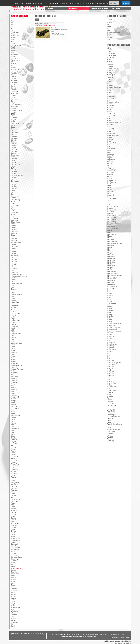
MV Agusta (15, 408)
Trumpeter (111, 426)
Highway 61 (112, 180)
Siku (109, 377)
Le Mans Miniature (114, 223)
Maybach (14, 373)
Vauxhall (14, 591)
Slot (109, 36)
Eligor (109, 141)
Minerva (14, 390)
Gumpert (14, 233)
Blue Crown (15, 94)
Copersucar (15, 155)
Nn (12, 421)
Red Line (111, 340)
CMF (109, 119)
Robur (13, 497)
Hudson (14, 259)
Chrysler (14, 140)
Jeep (13, 293)
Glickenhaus (16, 222)
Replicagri (111, 346)
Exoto (109, 147)
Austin (13, 67)
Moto (109, 30)
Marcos (14, 362)
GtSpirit (110, 175)
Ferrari (13, 209)
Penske (14, 455)
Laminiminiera (112, 217)
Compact (14, 151)
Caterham (15, 129)
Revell (110, 351)
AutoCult (111, 70)
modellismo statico (29, 9)
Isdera (13, 280)
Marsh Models (113, 242)
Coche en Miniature (114, 122)
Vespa (13, 598)
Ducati (13, 198)
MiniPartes (111, 266)
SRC (109, 389)
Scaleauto (111, 364)
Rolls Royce (15, 499)
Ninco (109, 290)
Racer (110, 335)
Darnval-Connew (17, 175)
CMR (109, 121)
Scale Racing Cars (114, 363)
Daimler (14, 172)
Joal (109, 204)
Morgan (14, 401)
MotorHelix (111, 281)
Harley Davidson (17, 242)
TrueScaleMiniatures (115, 424)
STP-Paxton (15, 548)
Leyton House (16, 334)
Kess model (112, 210)
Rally (109, 34)
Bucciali (14, 118)
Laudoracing (112, 219)
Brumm (110, 104)
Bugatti (14, 120)
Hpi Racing (111, 184)
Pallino (110, 309)
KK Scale (111, 212)
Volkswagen (15, 607)
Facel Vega (15, 205)
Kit (108, 28)
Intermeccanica (17, 274)
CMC (109, 117)
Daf (12, 168)
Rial (13, 492)
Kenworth (15, 306)
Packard (14, 440)
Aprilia (13, 51)
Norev (110, 294)
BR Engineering (17, 105)
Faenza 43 (111, 148)
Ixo (108, 197)
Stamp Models (113, 391)
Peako (110, 312)
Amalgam (111, 57)
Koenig (14, 311)
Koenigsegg (15, 313)
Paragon (110, 310)
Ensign (14, 203)
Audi (13, 66)
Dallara (14, 174)
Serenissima (16, 524)
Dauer (13, 179)
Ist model (111, 191)
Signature (111, 376)
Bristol (13, 112)
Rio (109, 355)
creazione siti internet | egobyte (122, 643)
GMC (13, 224)
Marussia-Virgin (17, 365)
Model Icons (112, 271)
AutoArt (110, 67)
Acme (109, 52)
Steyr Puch (15, 546)
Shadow (14, 525)
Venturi (14, 594)
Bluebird (14, 95)
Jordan (14, 298)
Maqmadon (111, 240)
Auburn (14, 64)
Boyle (13, 103)
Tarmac (110, 402)
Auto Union (15, 71)
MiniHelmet (111, 262)
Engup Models (113, 143)
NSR (109, 297)
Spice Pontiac (16, 538)
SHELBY (111, 372)
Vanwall (14, 589)
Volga (13, 605)
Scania (14, 518)
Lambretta (15, 322)
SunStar (110, 396)
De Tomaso (15, 183)
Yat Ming (111, 441)
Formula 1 (111, 26)
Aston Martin (16, 60)
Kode (13, 309)
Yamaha (14, 618)
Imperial (14, 269)
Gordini (14, 226)
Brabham (14, 107)
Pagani (14, 442)
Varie (109, 40)
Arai (13, 53)
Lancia (13, 324)
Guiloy (110, 176)
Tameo (110, 398)
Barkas (14, 79)
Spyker (14, 542)
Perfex (110, 314)
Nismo (13, 417)
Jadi (109, 202)
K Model (110, 208)
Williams (14, 615)
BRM (13, 114)
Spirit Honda (16, 540)
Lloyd (13, 339)
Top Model (111, 411)
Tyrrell (13, 585)
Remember (111, 342)
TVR (13, 583)
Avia (13, 75)
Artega (13, 58)
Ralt (13, 479)
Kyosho (110, 214)
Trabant (14, 579)
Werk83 (110, 437)
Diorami (110, 23)
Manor (13, 356)
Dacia (13, 166)
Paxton (14, 449)
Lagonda (14, 319)
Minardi (14, 388)
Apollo (13, 47)
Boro (13, 101)
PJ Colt (14, 468)
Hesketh (14, 248)
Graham (14, 228)
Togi (109, 407)
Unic (13, 587)
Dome (13, 194)
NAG (13, 410)
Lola (13, 341)
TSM (109, 428)
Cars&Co (111, 109)
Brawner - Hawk (17, 110)
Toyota (13, 578)
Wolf (13, 617)
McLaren (14, 378)
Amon (13, 43)
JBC (13, 291)
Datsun (14, 177)
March (13, 360)
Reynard (14, 490)
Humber (14, 261)
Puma (13, 475)
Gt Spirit (14, 229)
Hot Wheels (112, 182)
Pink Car (111, 316)
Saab (13, 507)
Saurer (14, 514)
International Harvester (19, 276)
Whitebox (111, 439)
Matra (13, 371)
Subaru (14, 553)
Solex (13, 537)
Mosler (14, 404)
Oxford (110, 307)
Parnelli (14, 447)
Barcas (14, 77)
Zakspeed (15, 622)
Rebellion (14, 484)
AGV (13, 30)
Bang (109, 81)
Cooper (14, 153)
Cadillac (14, 125)
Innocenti (14, 272)
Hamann (14, 239)
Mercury (14, 382)
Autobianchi (15, 73)
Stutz (13, 551)
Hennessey (15, 246)
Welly (109, 435)
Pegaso (14, 453)
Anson (110, 59)
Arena (110, 61)
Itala (13, 285)
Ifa (12, 267)
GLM (109, 165)
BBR (109, 83)
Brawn (13, 108)
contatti (115, 8)
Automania (111, 72)
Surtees (14, 561)
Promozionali (112, 329)
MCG (109, 251)
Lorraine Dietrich (17, 343)
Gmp (109, 167)
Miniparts (111, 268)
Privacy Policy (115, 637)
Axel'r (109, 80)
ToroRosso (15, 574)
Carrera (110, 108)
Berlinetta (111, 89)
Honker (14, 254)
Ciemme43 (111, 113)
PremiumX (111, 325)
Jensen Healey (16, 295)
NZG (109, 299)
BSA (13, 116)
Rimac (13, 496)
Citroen (14, 144)
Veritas (14, 596)
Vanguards (111, 431)
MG (12, 386)
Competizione (112, 21)
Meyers (14, 384)
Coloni (13, 148)
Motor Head (112, 279)
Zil (12, 624)
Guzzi (13, 235)
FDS (109, 150)
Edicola (110, 139)
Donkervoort (16, 196)
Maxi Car (111, 245)
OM (12, 430)
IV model (111, 195)
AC (12, 23)
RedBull (14, 486)
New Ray (111, 288)
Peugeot (14, 460)
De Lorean (15, 181)
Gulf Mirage (15, 231)
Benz (13, 86)
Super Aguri (15, 559)
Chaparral (15, 133)
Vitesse (110, 433)
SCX (109, 370)
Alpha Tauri (15, 36)
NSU (13, 425)
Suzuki (14, 563)
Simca (13, 531)
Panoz (13, 445)
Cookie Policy (124, 637)
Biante (110, 93)
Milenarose (111, 258)
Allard (13, 34)
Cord (13, 157)
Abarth (13, 21)
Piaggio (14, 462)
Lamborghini (16, 321)
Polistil (110, 320)
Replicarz (111, 348)
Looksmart (111, 227)
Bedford (14, 80)
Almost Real (112, 55)
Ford (13, 216)
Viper (13, 602)
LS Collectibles (113, 229)
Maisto (110, 236)
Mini (13, 391)
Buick (13, 121)
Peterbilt (14, 458)
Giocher (110, 163)
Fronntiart (111, 154)
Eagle (13, 201)
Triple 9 (110, 418)
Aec (13, 25)
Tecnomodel (112, 405)
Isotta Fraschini (17, 283)
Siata (13, 529)
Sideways (111, 374)
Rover (13, 503)
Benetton (14, 82)
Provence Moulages (115, 331)
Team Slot (111, 404)
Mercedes (15, 380)
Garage (110, 162)
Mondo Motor (112, 277)
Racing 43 (111, 337)
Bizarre (110, 95)
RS (109, 359)
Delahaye (15, 187)
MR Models (112, 284)
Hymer (13, 263)
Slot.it (109, 379)
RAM (13, 481)
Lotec (13, 345)
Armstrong (15, 54)
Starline (110, 392)
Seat (13, 522)
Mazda (14, 375)
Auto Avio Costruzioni (19, 69)
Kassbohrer (15, 302)
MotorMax (111, 283)
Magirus (14, 352)
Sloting (110, 381)
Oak (13, 427)
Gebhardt (14, 220)
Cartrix (110, 111)
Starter (110, 394)
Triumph (14, 581)
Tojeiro (13, 570)
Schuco (110, 368)
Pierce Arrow (16, 464)
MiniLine (110, 264)
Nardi (13, 412)
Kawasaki (15, 304)
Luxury (110, 232)
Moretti (14, 399)
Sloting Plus (112, 383)
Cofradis (110, 124)
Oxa (109, 305)
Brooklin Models (113, 102)
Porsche (14, 473)
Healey (14, 244)
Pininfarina (15, 466)
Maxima (110, 247)
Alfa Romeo (15, 32)
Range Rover (16, 483)
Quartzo (110, 333)
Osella (13, 438)
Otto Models (112, 303)
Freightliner (15, 218)
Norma (14, 423)
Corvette (14, 159)
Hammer (14, 241)
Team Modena (16, 568)
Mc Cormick (15, 376)
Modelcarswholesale (115, 275)
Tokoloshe (111, 409)
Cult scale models (114, 130)
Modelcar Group (113, 273)
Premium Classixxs (114, 323)
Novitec (110, 296)
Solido (110, 385)
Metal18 (110, 255)
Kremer (14, 315)
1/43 (37, 20)
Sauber (14, 512)
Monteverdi (15, 397)
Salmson (14, 511)
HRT (13, 257)
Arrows (14, 56)
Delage (14, 185)
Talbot (13, 565)
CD (12, 131)
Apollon (14, 49)
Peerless (14, 451)
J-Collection (112, 199)
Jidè (13, 296)
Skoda (13, 533)
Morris (13, 403)
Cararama (111, 106)
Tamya (110, 400)
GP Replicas (112, 169)
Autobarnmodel (113, 68)
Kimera (14, 308)
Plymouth (14, 470)
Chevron (14, 138)
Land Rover (15, 326)
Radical (14, 477)
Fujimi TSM (111, 160)
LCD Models (112, 221)
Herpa (110, 178)
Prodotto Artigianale (114, 327)
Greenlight (111, 171)
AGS (13, 26)
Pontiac (14, 471)
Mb (109, 249)
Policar (110, 318)
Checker (14, 134)
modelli (73, 8)
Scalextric (111, 366)
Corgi (109, 126)
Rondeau (14, 501)
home (50, 8)
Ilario (109, 186)
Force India (15, 215)
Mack (13, 350)
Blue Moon (111, 96)
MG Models (112, 256)
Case (13, 127)
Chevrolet (15, 136)
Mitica (110, 270)
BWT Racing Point (18, 123)
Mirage (14, 393)
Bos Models (112, 98)
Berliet (13, 88)
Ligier (13, 336)
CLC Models (112, 115)
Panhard (14, 444)
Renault (14, 488)
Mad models (112, 234)
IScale (110, 189)
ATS (13, 62)
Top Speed (111, 413)
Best (109, 91)
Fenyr (13, 207)
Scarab (14, 520)
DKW (13, 190)
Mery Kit (110, 253)
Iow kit (110, 188)
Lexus (13, 332)
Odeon (110, 301)
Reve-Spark (112, 350)
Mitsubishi (15, 395)
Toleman (14, 572)
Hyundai (14, 265)
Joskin (13, 300)
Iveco (13, 287)
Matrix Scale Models (115, 243)
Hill (12, 250)
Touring (14, 576)
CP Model (111, 128)
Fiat (13, 211)
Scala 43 (111, 361)
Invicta (13, 278)
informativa (114, 3)
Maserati (14, 367)
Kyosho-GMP (112, 216)
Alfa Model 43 (112, 54)
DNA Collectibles (113, 135)
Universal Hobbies (114, 430)
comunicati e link (99, 8)
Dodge (13, 192)
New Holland (16, 416)
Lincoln (14, 337)
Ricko (109, 353)
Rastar (110, 338)
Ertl (109, 145)
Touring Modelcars (114, 417)
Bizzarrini (14, 92)
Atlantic (110, 65)
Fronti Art (111, 156)
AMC (13, 41)
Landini (14, 328)
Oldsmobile (15, 429)
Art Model (111, 63)
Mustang (14, 406)
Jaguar (14, 289)
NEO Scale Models (114, 286)
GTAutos (111, 173)
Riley (13, 494)
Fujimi (110, 158)
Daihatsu (14, 170)
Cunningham (16, 164)
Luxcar (110, 230)
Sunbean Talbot (17, 557)
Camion (110, 19)
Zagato (14, 620)
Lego (109, 225)
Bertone (14, 90)
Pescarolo (15, 457)
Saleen (14, 509)
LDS (13, 330)
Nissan (14, 419)
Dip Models (111, 134)
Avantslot (111, 76)
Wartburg (14, 611)
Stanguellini (15, 544)
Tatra (13, 566)
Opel (13, 432)
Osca (13, 436)
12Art (109, 48)
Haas (13, 237)
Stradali (110, 38)
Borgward (15, 99)
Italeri (109, 193)
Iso (12, 282)
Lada (13, 317)
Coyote (14, 162)
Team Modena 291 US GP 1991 (46, 26)
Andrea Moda (16, 45)
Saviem (14, 516)
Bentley (14, 84)
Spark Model (112, 387)
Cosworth (15, 161)
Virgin (13, 604)
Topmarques (112, 415)
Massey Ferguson (18, 369)
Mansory (14, 358)
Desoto (14, 188)
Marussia (14, 363)
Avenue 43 (111, 78)
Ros (109, 357)
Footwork (14, 213)
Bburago (110, 85)
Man (13, 354)
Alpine (13, 38)
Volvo (13, 609)
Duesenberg (16, 200)
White (13, 613)
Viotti (13, 600)
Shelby (14, 527)
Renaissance (112, 344)
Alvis (13, 40)
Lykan (13, 349)
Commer (14, 149)
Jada (109, 201)
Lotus (13, 347)
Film (109, 25)
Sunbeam (15, 555)
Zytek (13, 626)
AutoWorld (111, 74)
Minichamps (112, 260)
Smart (13, 535)
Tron (109, 422)
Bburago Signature (114, 87)
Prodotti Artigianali (114, 32)
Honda (13, 252)
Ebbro (110, 137)
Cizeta (13, 146)
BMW (13, 97)
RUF (13, 505)
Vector (13, 592)
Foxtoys (110, 152)
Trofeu (110, 420)
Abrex (110, 50)
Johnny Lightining (114, 206)
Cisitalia (14, 142)
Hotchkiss (15, 255)
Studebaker (15, 550)
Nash (13, 414)
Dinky (109, 132)
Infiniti (13, 270)
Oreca (13, 434)
